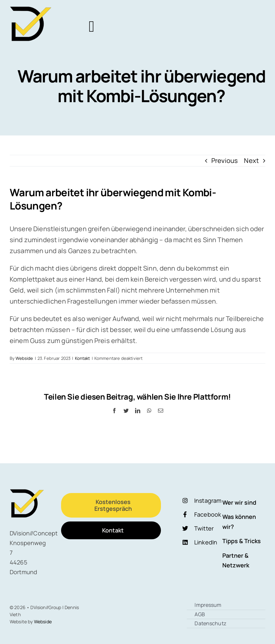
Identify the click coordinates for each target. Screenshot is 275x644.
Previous (225, 161)
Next (251, 161)
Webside (24, 358)
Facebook (208, 514)
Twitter (204, 528)
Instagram (208, 500)
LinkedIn (206, 542)
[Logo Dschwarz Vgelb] (31, 10)
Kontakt (83, 358)
